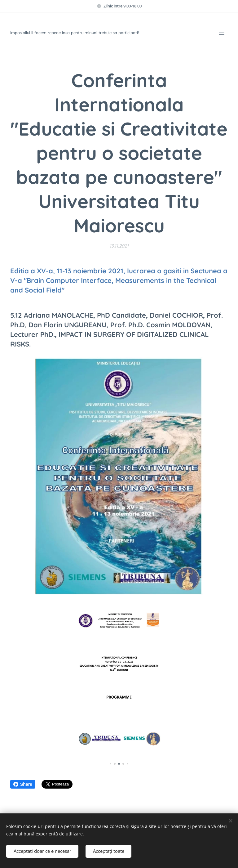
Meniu (222, 33)
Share (23, 784)
